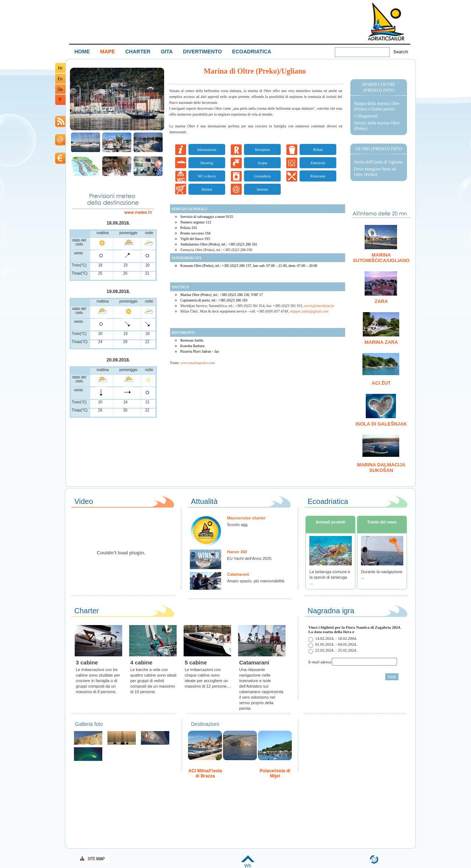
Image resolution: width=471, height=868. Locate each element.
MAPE (107, 52)
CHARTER (138, 52)
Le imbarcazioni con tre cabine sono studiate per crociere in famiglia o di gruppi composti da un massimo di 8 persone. (98, 681)
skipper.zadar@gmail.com (309, 311)
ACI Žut (381, 383)
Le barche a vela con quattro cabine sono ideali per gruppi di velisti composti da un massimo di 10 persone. (153, 681)
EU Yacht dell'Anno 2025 (249, 558)
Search (401, 52)
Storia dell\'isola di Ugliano (378, 162)
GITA (167, 52)
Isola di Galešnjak (381, 424)
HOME (82, 52)
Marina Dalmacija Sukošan (381, 467)
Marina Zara (381, 342)
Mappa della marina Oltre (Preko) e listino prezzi (377, 106)
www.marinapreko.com (198, 363)
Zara (381, 301)
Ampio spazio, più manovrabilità (256, 581)
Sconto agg (237, 525)
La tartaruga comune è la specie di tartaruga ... (330, 577)
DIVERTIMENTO (202, 52)
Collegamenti (366, 116)
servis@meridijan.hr (319, 306)
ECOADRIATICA (252, 52)
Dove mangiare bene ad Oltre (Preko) (375, 172)
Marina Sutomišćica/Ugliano (381, 258)
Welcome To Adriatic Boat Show (386, 21)
